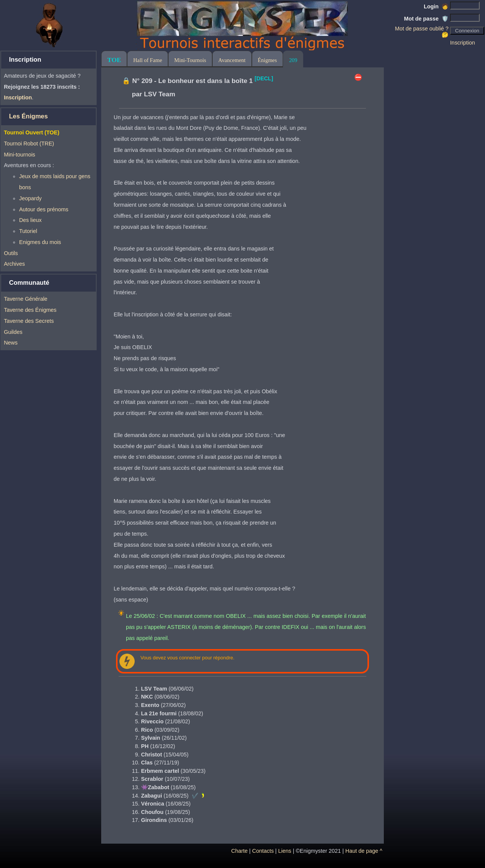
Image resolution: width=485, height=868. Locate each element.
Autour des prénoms (44, 209)
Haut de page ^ (364, 851)
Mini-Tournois (190, 60)
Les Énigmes (29, 116)
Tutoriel (28, 231)
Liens (285, 851)
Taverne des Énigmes (30, 310)
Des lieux (30, 220)
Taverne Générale (25, 299)
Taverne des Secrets (29, 321)
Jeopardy (30, 198)
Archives (14, 264)
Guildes (13, 332)
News (11, 343)
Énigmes (267, 60)
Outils (11, 253)
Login (436, 6)
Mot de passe (426, 19)
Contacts (263, 851)
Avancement (232, 60)
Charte (239, 851)
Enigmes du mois (40, 242)
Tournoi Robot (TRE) (29, 144)
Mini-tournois (19, 155)
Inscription (463, 43)
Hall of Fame (148, 60)
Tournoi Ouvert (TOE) (32, 132)
